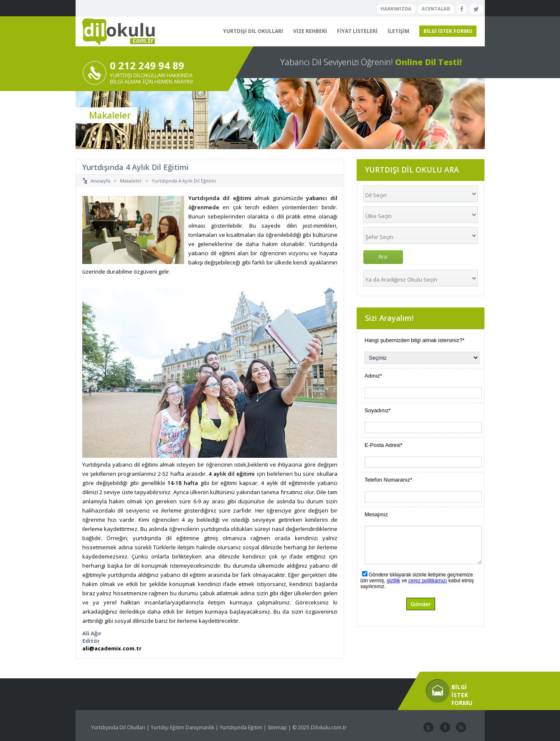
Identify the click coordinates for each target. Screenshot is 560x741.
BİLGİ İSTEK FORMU (448, 31)
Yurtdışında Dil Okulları (118, 727)
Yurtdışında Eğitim (241, 727)
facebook (444, 728)
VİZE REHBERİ (310, 31)
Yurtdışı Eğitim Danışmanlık (182, 727)
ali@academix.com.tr (112, 648)
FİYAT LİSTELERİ (357, 31)
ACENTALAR (436, 9)
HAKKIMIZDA (396, 9)
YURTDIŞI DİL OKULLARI (253, 31)
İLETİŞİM (398, 31)
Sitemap (277, 727)
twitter (428, 728)
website (460, 728)
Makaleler (131, 181)
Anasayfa (100, 181)
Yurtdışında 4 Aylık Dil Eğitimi (184, 181)
